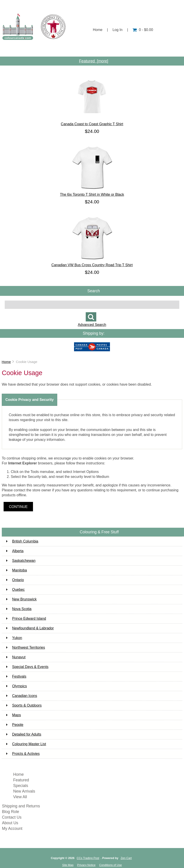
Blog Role (11, 812)
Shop (18, 50)
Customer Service (91, 50)
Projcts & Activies (23, 754)
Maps (14, 715)
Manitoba (17, 570)
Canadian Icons (22, 696)
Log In (117, 30)
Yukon (14, 638)
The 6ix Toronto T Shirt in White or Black (92, 193)
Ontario (15, 580)
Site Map (68, 865)
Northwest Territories (26, 647)
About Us (48, 50)
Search (94, 291)
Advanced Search (92, 325)
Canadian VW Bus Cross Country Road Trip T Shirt (92, 263)
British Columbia (22, 541)
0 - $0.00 (143, 30)
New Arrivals (24, 791)
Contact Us (160, 50)
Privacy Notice (86, 865)
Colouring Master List (26, 744)
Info (129, 50)
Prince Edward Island (26, 619)
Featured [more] (94, 61)
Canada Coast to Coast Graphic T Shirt (92, 122)
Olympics (17, 686)
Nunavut (16, 657)
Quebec (15, 590)
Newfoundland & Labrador (30, 628)
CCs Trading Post (88, 858)
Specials (21, 786)
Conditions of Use (111, 865)
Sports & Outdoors (24, 705)
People (15, 725)
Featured (21, 780)
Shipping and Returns (21, 806)
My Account (12, 828)
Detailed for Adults (24, 734)
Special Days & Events (27, 667)
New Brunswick (21, 599)
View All (20, 797)
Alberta (15, 551)
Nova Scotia (19, 609)
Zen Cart (126, 858)
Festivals (16, 676)
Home (98, 30)
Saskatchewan (21, 561)
